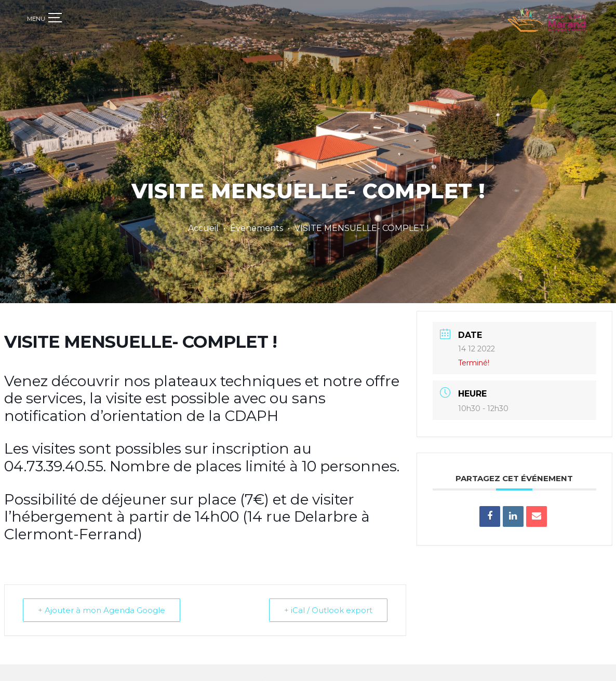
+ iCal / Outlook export (328, 605)
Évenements (257, 228)
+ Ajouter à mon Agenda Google (102, 605)
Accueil (203, 228)
